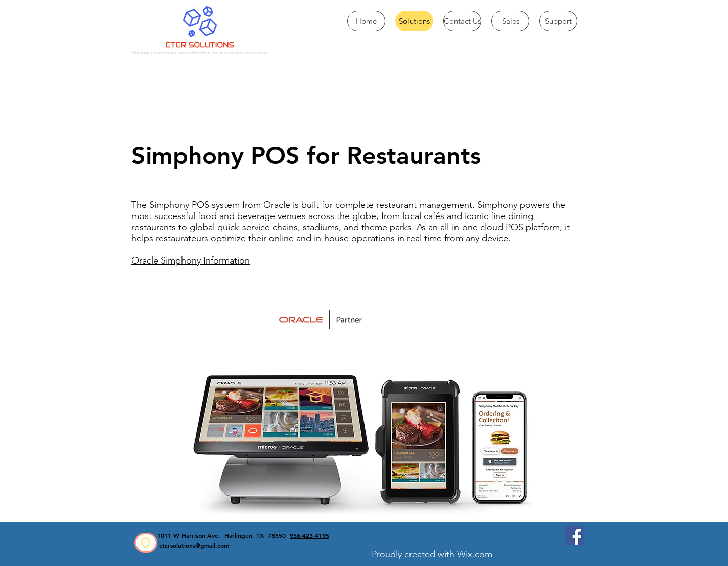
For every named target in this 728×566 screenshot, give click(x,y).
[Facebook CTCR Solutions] (575, 535)
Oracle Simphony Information (191, 260)
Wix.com (475, 554)
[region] (146, 543)
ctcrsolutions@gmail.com (194, 545)
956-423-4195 (309, 535)
